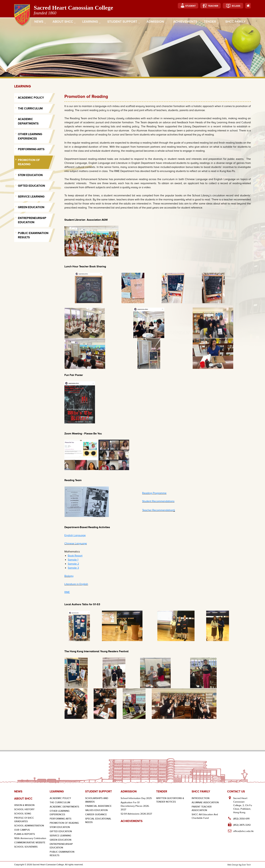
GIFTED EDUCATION (61, 831)
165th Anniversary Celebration (30, 838)
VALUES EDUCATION (96, 810)
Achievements (184, 22)
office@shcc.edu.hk (243, 831)
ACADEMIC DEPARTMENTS (64, 807)
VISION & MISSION (24, 805)
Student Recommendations (158, 501)
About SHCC (64, 23)
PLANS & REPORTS (25, 834)
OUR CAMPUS (22, 830)
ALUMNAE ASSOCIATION (205, 802)
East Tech (246, 865)
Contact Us (236, 791)
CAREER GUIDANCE (96, 814)
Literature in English (76, 584)
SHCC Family (235, 23)
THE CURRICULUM (60, 802)
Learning (91, 23)
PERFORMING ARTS (61, 819)
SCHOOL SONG (23, 814)
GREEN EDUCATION (61, 840)
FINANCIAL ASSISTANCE (98, 806)
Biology (69, 576)
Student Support (123, 23)
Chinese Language (76, 543)
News (40, 23)
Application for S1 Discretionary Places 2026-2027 (135, 806)
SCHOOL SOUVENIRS (26, 847)
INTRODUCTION (201, 798)
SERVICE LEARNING (60, 836)
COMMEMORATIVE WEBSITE (30, 843)
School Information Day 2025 (136, 798)
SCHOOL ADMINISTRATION (29, 826)
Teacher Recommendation (158, 510)
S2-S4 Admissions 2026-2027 (136, 814)
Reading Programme (154, 493)
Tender (210, 23)
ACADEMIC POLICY (60, 798)
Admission (156, 23)
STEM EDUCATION (60, 827)
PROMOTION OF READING (64, 823)
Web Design (233, 865)
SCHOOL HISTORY (24, 809)
